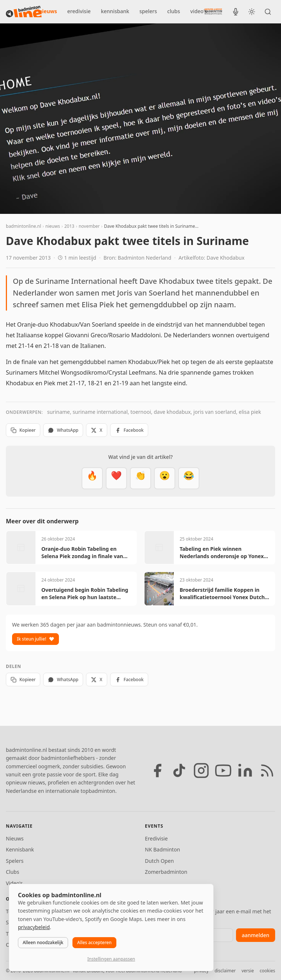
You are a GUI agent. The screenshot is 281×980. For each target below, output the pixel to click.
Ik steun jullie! (35, 639)
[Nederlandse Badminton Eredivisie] (213, 11)
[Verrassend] (165, 478)
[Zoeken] (268, 12)
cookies (267, 971)
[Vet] (92, 478)
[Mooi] (116, 478)
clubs (174, 11)
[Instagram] (201, 771)
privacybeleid (34, 927)
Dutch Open (159, 861)
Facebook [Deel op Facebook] (129, 430)
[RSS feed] (267, 771)
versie (248, 971)
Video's (14, 883)
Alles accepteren (94, 942)
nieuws (48, 11)
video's (199, 11)
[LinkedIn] (245, 771)
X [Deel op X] (96, 430)
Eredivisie (156, 838)
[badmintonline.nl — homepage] (24, 12)
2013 (69, 226)
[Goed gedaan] (140, 478)
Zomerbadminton (166, 872)
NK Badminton (162, 849)
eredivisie (79, 11)
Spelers (15, 861)
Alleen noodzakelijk (43, 942)
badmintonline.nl (23, 226)
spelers (148, 11)
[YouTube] (223, 771)
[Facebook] (157, 771)
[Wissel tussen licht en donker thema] (252, 12)
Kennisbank (20, 849)
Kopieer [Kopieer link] (23, 430)
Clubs (12, 872)
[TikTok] (179, 771)
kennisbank (115, 11)
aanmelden (256, 935)
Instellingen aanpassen (111, 959)
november (89, 226)
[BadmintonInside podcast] (236, 12)
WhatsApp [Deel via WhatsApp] (63, 430)
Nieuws (15, 838)
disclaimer (225, 971)
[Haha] (189, 478)
